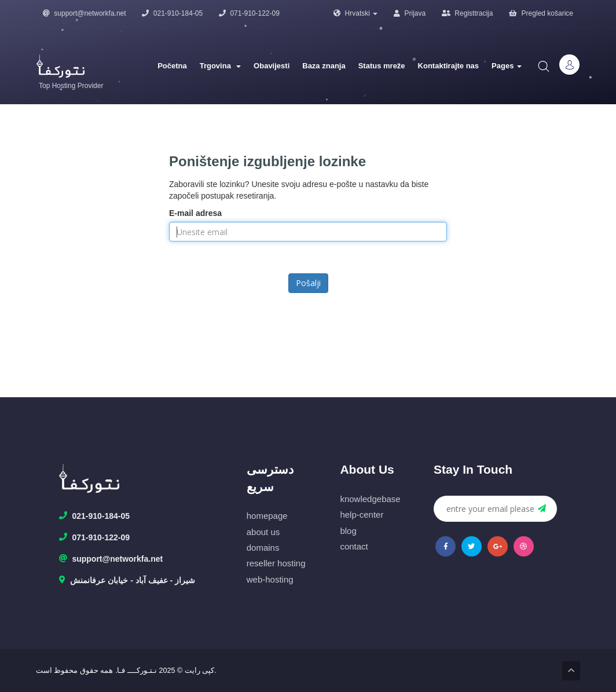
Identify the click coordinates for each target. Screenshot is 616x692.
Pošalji (308, 283)
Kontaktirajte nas (448, 66)
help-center (362, 515)
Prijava (410, 13)
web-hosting (270, 579)
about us (263, 532)
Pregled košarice (541, 13)
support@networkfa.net (85, 13)
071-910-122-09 (249, 13)
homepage (267, 516)
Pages (507, 66)
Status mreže (382, 66)
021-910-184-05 (172, 13)
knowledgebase (370, 499)
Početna (172, 66)
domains (263, 548)
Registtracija (467, 13)
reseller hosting (276, 563)
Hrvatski (355, 13)
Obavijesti (272, 66)
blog (348, 531)
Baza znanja (324, 66)
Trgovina (220, 66)
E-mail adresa (195, 213)
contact (354, 546)
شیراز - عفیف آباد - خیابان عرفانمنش (127, 581)
